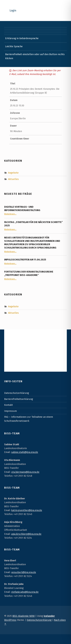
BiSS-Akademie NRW (24, 616)
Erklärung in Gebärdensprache (22, 38)
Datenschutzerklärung (17, 393)
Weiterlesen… (10, 214)
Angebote (13, 173)
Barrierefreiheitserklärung (19, 399)
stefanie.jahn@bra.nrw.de (25, 592)
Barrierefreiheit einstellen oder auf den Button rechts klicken (35, 56)
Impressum (10, 411)
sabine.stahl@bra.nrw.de (25, 452)
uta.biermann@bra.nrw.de (25, 472)
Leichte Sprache (14, 46)
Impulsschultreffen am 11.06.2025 (25, 260)
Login (13, 11)
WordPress (10, 620)
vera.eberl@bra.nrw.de (24, 572)
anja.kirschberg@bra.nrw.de (26, 534)
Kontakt (9, 405)
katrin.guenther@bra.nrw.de (27, 510)
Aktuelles (13, 179)
